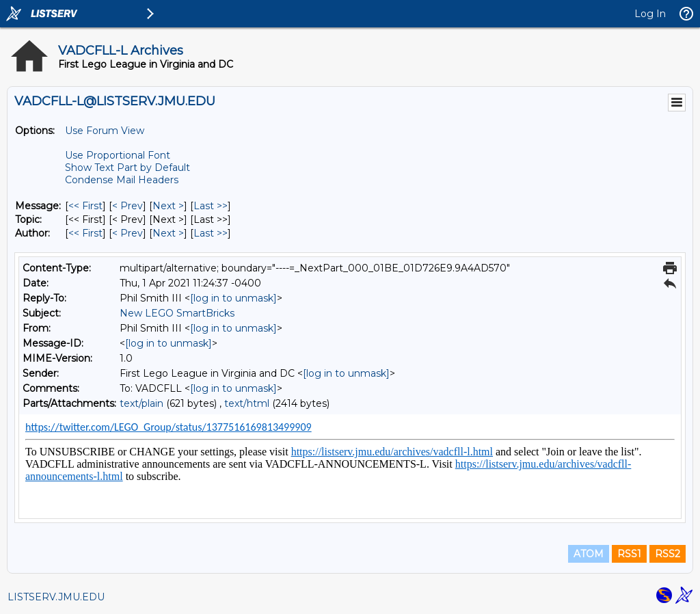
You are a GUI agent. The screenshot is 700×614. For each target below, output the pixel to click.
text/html (247, 403)
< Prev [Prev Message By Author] (127, 233)
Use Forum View (105, 131)
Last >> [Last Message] (211, 206)
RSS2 (668, 554)
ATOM (589, 554)
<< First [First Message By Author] (85, 233)
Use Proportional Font (118, 155)
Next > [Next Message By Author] (168, 233)
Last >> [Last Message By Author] (211, 233)
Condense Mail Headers (122, 180)
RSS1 (629, 554)
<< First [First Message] (85, 206)
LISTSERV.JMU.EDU (56, 597)
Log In (650, 14)
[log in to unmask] (233, 298)
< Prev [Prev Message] (127, 206)
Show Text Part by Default (127, 168)
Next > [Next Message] (168, 206)
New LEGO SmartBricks (177, 313)
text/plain (142, 403)
